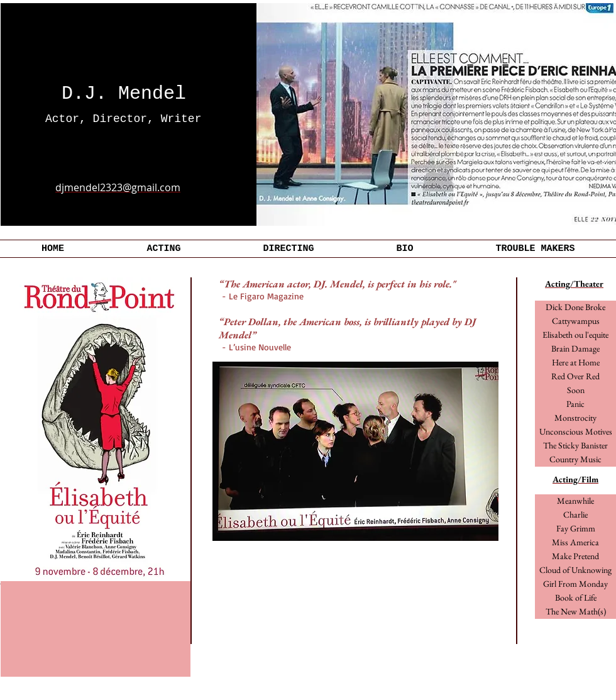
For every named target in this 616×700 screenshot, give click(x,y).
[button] (575, 404)
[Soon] (575, 391)
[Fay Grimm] (575, 529)
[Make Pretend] (575, 557)
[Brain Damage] (575, 349)
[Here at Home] (575, 363)
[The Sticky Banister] (575, 446)
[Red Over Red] (575, 377)
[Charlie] (575, 515)
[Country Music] (575, 460)
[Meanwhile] (575, 501)
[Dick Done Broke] (575, 308)
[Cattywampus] (575, 321)
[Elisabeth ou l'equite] (575, 335)
